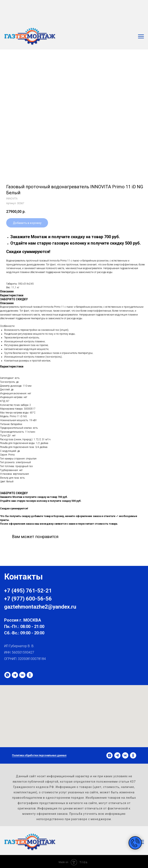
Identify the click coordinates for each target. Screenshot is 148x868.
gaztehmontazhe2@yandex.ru (40, 607)
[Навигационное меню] (141, 37)
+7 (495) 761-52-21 (28, 591)
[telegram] (15, 675)
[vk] (22, 675)
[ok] (30, 675)
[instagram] (109, 755)
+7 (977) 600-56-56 (28, 599)
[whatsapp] (7, 675)
